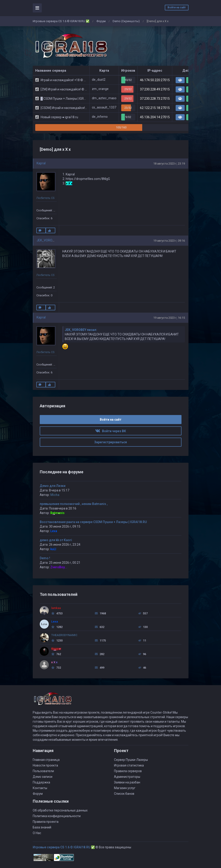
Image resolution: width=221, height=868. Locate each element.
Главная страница (46, 760)
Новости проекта (45, 765)
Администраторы (127, 777)
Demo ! (45, 558)
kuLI (53, 549)
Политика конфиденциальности (57, 816)
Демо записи (43, 777)
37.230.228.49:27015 (155, 89)
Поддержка (41, 782)
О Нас (37, 833)
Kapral (41, 163)
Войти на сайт (177, 7)
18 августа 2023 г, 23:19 (169, 164)
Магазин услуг (125, 788)
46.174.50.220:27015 (155, 80)
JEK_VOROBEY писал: (81, 330)
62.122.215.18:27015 (155, 108)
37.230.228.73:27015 (155, 99)
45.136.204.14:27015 (155, 117)
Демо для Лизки (53, 486)
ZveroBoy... (59, 567)
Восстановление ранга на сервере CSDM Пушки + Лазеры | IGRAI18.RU (93, 522)
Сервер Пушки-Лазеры (131, 760)
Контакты (40, 788)
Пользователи (43, 771)
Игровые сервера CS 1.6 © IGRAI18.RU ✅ (61, 21)
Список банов (124, 794)
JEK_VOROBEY (47, 240)
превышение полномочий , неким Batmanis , (74, 504)
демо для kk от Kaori (56, 540)
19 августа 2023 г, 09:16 (169, 241)
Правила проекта (46, 822)
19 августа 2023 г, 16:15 (169, 318)
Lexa (54, 531)
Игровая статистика (129, 765)
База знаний (42, 827)
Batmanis (57, 513)
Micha (55, 495)
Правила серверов (128, 771)
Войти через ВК (111, 431)
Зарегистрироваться (110, 442)
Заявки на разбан (127, 782)
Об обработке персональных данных (60, 810)
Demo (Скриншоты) (126, 21)
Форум (101, 21)
